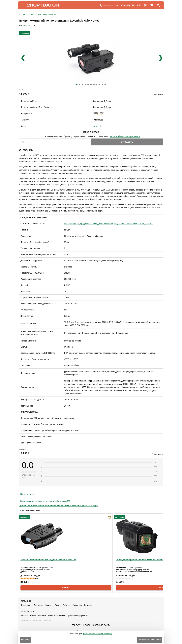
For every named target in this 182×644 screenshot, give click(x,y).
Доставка (38, 605)
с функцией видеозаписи (125, 224)
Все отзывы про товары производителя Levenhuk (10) (45, 501)
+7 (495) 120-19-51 (131, 5)
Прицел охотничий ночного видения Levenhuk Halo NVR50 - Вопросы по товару (58, 506)
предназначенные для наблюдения (97, 224)
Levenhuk (97, 126)
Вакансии (77, 605)
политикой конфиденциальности (125, 136)
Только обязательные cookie (150, 640)
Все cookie (25, 640)
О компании (27, 605)
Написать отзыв (28, 494)
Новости (52, 616)
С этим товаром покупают (30, 510)
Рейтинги (67, 605)
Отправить (127, 142)
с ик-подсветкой (145, 224)
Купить (66, 588)
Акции (58, 605)
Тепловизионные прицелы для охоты (37, 15)
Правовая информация (77, 616)
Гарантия (49, 605)
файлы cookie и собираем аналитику (97, 634)
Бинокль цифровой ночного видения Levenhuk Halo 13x (48, 560)
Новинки (42, 616)
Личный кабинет (29, 616)
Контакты (88, 605)
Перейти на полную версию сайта (91, 625)
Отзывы (61, 616)
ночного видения (71, 224)
